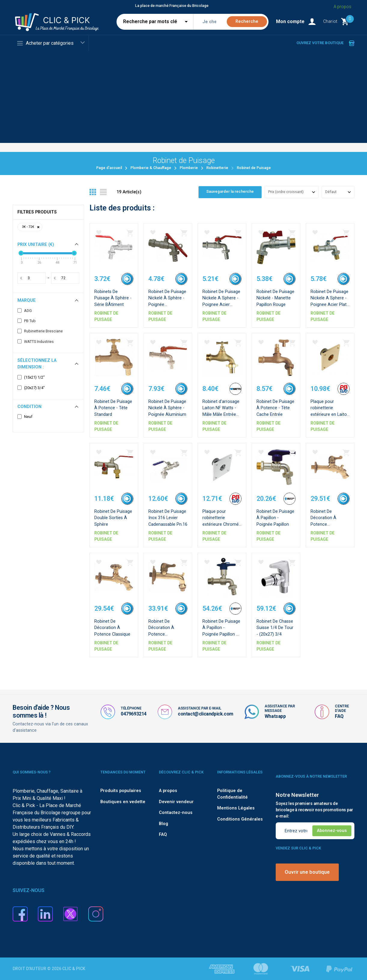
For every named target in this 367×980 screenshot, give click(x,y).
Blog (164, 824)
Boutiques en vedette (123, 802)
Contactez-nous (176, 813)
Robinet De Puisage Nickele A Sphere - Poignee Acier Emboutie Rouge (221, 303)
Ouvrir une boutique (307, 872)
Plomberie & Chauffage (151, 168)
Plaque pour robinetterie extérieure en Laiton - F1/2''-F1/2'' (326, 413)
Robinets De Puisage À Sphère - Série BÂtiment (113, 297)
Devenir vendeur (176, 802)
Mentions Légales (236, 808)
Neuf (25, 417)
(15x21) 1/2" (31, 377)
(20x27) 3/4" (31, 388)
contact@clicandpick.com (206, 714)
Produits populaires (121, 791)
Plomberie (189, 168)
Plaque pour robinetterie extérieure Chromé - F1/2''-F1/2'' (220, 523)
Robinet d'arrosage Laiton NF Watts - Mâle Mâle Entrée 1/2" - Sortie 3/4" (221, 413)
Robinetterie (217, 168)
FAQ (339, 716)
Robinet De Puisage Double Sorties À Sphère (112, 516)
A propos (168, 791)
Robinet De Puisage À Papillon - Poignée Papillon (276, 516)
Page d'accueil (109, 168)
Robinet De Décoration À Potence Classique (114, 626)
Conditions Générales (240, 819)
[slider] (21, 253)
